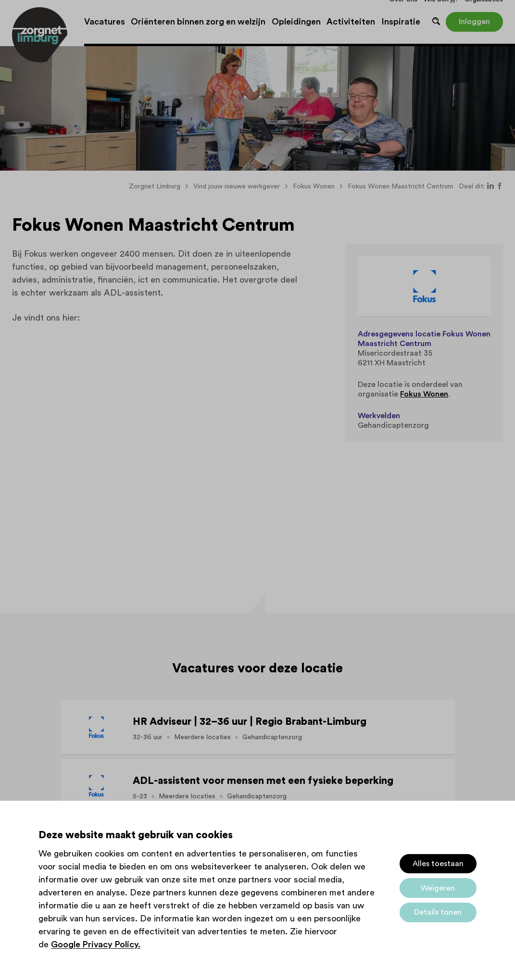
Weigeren (438, 888)
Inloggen (474, 22)
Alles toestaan (438, 864)
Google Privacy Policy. (96, 944)
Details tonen (438, 912)
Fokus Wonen (424, 394)
